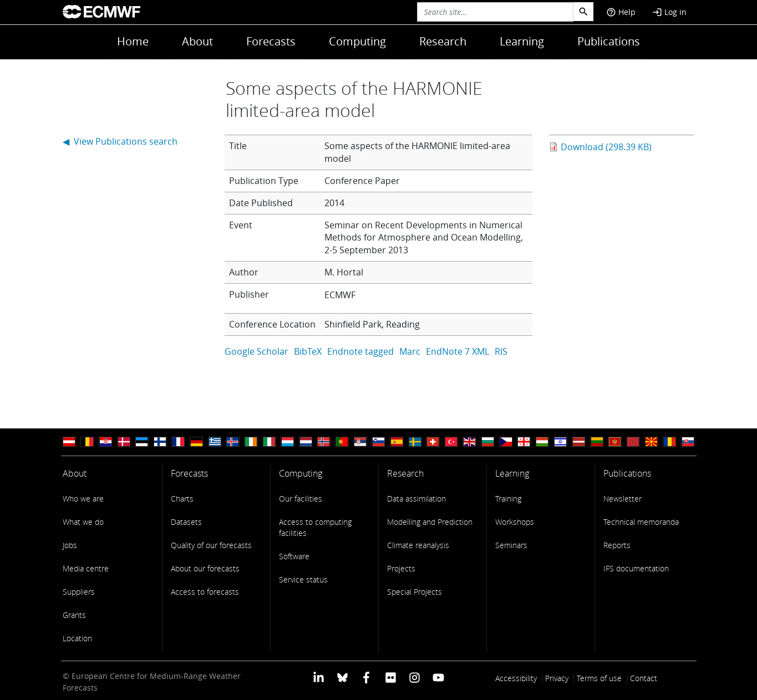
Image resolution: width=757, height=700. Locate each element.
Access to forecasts (205, 592)
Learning (522, 41)
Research (443, 41)
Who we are (83, 499)
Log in (669, 12)
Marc (410, 351)
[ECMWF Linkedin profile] (318, 677)
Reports (617, 545)
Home (133, 41)
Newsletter (623, 499)
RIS (501, 351)
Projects (401, 568)
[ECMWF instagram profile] (415, 677)
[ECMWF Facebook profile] (366, 677)
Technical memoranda (641, 522)
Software (294, 556)
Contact (644, 678)
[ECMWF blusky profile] (342, 677)
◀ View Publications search (120, 141)
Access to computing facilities (315, 527)
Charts (182, 499)
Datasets (186, 522)
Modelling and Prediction (430, 522)
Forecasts (271, 41)
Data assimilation (416, 499)
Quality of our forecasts (211, 545)
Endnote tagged (360, 351)
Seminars (511, 545)
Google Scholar (256, 351)
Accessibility (516, 678)
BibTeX (308, 351)
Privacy (557, 678)
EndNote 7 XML (458, 351)
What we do (83, 522)
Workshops (515, 522)
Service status (303, 579)
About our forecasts (205, 568)
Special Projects (415, 592)
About (197, 41)
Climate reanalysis (418, 545)
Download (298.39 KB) (606, 147)
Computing (357, 41)
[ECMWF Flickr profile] (391, 677)
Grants (74, 615)
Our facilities (301, 499)
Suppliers (79, 592)
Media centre (86, 568)
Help (621, 12)
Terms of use (599, 678)
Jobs (70, 545)
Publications (609, 41)
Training (508, 499)
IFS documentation (636, 568)
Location (77, 638)
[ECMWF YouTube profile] (438, 677)
